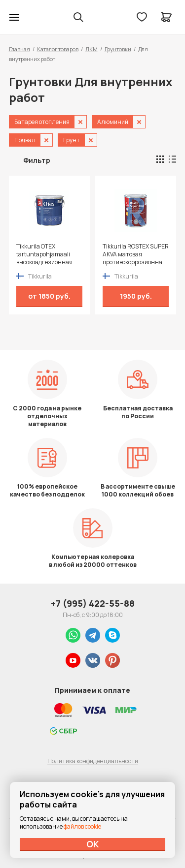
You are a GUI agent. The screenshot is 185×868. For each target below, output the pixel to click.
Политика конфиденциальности (93, 761)
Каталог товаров (58, 49)
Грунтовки (118, 49)
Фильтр (37, 160)
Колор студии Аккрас (40, 17)
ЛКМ (92, 49)
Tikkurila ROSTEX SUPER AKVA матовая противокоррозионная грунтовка (136, 254)
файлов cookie (82, 826)
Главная (19, 49)
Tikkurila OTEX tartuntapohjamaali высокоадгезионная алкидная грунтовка (45, 254)
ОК (93, 844)
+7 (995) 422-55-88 (93, 603)
